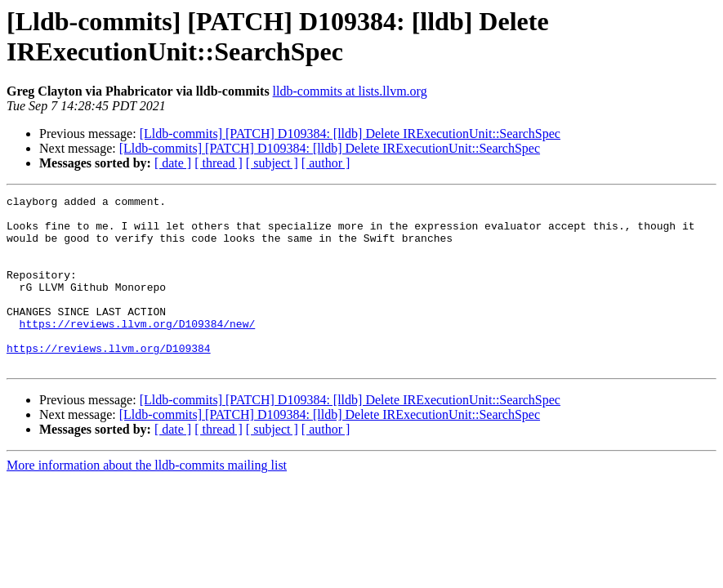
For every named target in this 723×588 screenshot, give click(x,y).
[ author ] (326, 163)
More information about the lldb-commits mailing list (147, 499)
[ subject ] (272, 163)
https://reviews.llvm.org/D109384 (109, 380)
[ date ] (173, 163)
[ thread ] (219, 163)
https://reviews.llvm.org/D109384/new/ (138, 350)
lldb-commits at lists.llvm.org (350, 91)
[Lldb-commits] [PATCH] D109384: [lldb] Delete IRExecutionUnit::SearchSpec (350, 134)
